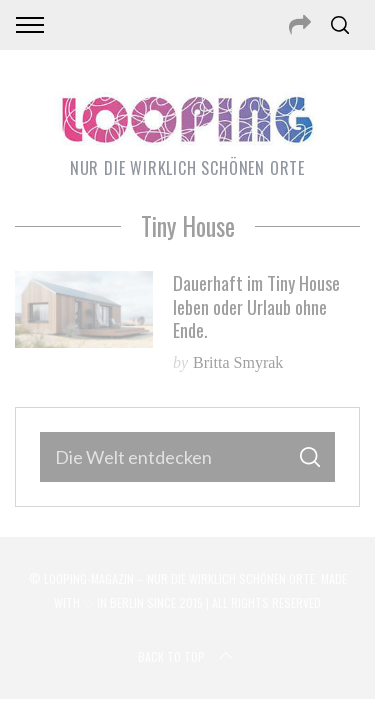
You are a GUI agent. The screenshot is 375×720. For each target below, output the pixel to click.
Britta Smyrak (238, 362)
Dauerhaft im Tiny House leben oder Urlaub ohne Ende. (256, 306)
